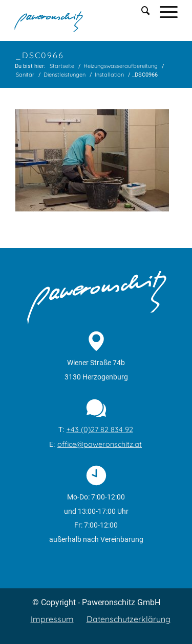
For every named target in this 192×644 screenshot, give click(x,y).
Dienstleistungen (65, 75)
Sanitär (25, 75)
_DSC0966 (40, 55)
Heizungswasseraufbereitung (121, 66)
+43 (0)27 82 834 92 (100, 430)
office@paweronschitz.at (100, 444)
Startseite (62, 66)
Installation (109, 75)
